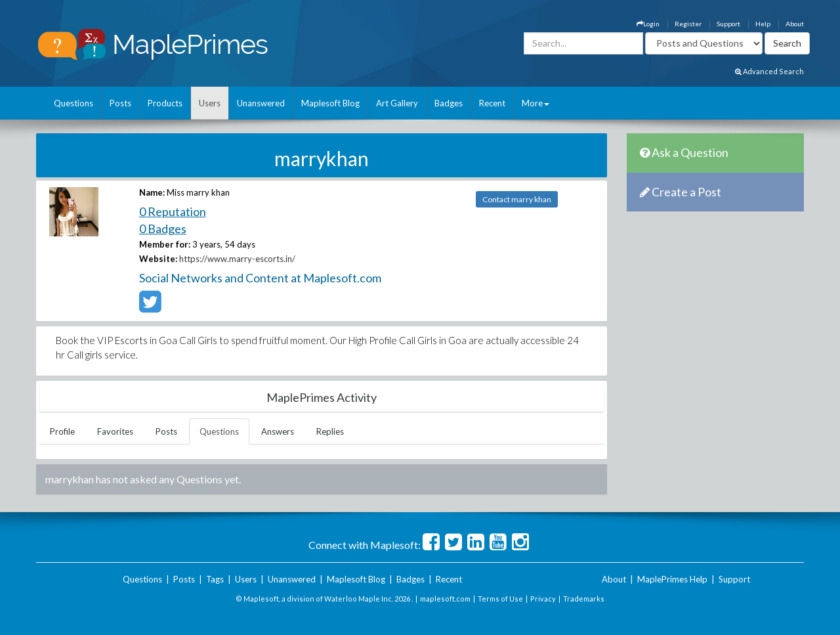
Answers (278, 431)
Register (688, 24)
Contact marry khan (517, 199)
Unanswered (261, 103)
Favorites (115, 431)
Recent (492, 103)
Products (165, 103)
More (535, 103)
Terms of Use (500, 599)
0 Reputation (173, 211)
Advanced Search (769, 71)
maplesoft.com (445, 599)
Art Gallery (397, 103)
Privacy (543, 599)
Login (648, 24)
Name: (152, 192)
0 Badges (163, 229)
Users (210, 103)
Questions (73, 103)
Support (728, 24)
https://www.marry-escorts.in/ (237, 259)
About (795, 24)
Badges (449, 103)
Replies (330, 431)
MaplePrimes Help (672, 579)
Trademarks (584, 599)
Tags (215, 579)
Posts (120, 103)
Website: (158, 259)
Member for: (165, 244)
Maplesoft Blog (330, 103)
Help (763, 24)
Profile (62, 431)
